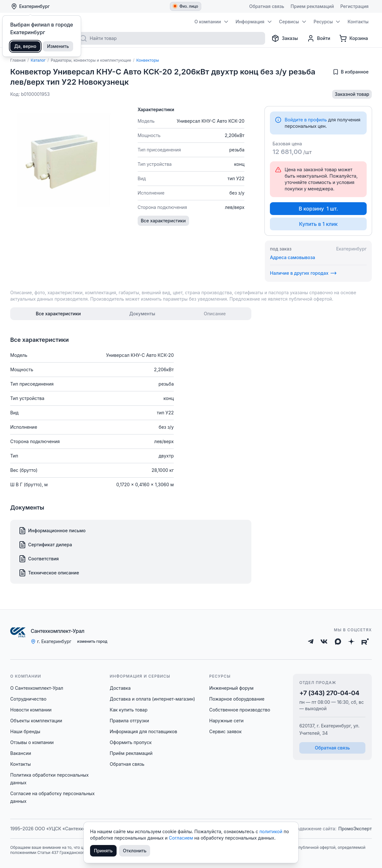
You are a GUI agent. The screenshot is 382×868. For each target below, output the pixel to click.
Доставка (120, 688)
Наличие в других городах (303, 273)
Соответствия (39, 559)
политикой (271, 831)
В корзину (318, 209)
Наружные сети (226, 721)
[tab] (58, 314)
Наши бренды (25, 731)
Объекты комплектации (36, 721)
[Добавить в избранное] (351, 72)
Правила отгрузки (130, 721)
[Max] (338, 641)
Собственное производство (240, 710)
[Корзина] (354, 38)
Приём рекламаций (131, 753)
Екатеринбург (30, 6)
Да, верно (25, 46)
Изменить (58, 46)
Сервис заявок (225, 731)
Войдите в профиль (306, 120)
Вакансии (21, 753)
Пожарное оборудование (237, 699)
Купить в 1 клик (318, 224)
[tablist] (131, 314)
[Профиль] (319, 38)
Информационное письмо (52, 531)
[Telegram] (311, 641)
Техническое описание (49, 573)
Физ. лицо (186, 6)
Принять (103, 851)
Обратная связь (127, 764)
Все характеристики (163, 221)
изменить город (92, 641)
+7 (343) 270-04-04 (329, 693)
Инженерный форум (231, 688)
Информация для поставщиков (144, 731)
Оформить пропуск (131, 742)
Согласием (182, 838)
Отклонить (135, 851)
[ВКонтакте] (324, 641)
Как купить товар (129, 710)
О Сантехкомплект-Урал (37, 688)
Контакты (20, 764)
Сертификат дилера (45, 545)
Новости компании (31, 710)
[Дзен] (351, 641)
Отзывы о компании (32, 742)
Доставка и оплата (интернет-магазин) (153, 699)
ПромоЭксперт (355, 829)
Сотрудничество (28, 699)
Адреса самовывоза (292, 257)
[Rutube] (365, 641)
